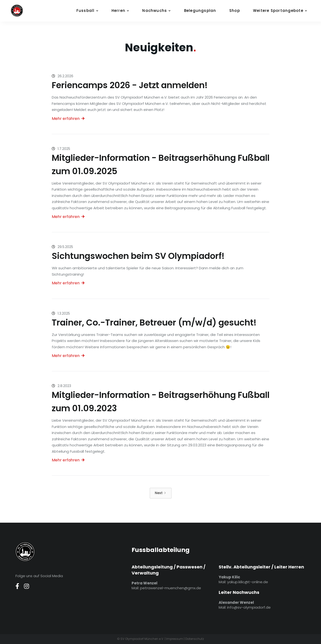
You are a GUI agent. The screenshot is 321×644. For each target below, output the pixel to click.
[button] (90, 11)
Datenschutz (195, 639)
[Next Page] (161, 493)
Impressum (175, 639)
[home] (23, 11)
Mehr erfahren (68, 119)
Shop (235, 11)
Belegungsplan (200, 11)
